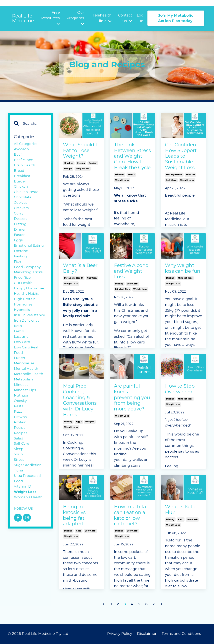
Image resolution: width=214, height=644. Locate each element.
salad (19, 459)
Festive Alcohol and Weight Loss (131, 273)
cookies (21, 207)
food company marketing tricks (29, 279)
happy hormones (30, 299)
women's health (29, 522)
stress (131, 193)
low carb (132, 287)
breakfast (23, 179)
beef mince (24, 162)
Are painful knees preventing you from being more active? (130, 404)
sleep (19, 471)
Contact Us (125, 18)
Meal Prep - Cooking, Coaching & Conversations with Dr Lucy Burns (81, 404)
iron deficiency (27, 333)
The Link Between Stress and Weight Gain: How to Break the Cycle (132, 166)
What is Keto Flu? (183, 511)
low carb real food (27, 365)
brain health (25, 167)
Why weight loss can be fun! (182, 273)
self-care (171, 192)
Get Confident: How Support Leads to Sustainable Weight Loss (183, 162)
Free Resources (51, 18)
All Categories (26, 145)
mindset (120, 193)
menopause (25, 379)
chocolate (23, 202)
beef (18, 156)
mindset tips (122, 293)
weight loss (83, 172)
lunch (20, 373)
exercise (21, 259)
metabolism (25, 396)
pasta (19, 425)
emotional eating (30, 253)
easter (20, 242)
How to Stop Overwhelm (182, 390)
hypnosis (22, 322)
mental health (27, 385)
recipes (90, 428)
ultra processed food (28, 502)
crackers (22, 213)
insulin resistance (30, 328)
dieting (81, 166)
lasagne (22, 350)
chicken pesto (27, 196)
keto (79, 535)
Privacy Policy (120, 634)
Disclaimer (147, 634)
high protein (25, 310)
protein (93, 166)
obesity (21, 419)
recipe (68, 172)
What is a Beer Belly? (79, 270)
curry (19, 219)
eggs (79, 428)
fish (18, 270)
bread (19, 173)
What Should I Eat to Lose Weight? (81, 152)
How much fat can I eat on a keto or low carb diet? (130, 521)
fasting (21, 265)
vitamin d (23, 511)
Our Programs (75, 18)
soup (19, 476)
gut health (24, 293)
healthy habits (174, 186)
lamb (19, 345)
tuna (19, 494)
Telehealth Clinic (102, 18)
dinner (20, 236)
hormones (23, 316)
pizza (19, 431)
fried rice (23, 288)
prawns (21, 436)
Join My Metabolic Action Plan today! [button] (176, 18)
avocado (22, 150)
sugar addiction (28, 488)
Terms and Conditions (181, 634)
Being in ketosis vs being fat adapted (76, 518)
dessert (21, 225)
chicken (69, 166)
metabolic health (74, 280)
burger (20, 184)
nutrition (92, 280)
